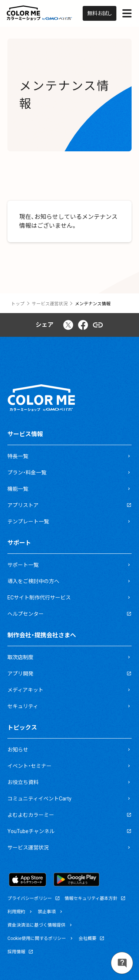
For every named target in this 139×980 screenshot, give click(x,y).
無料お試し (100, 13)
